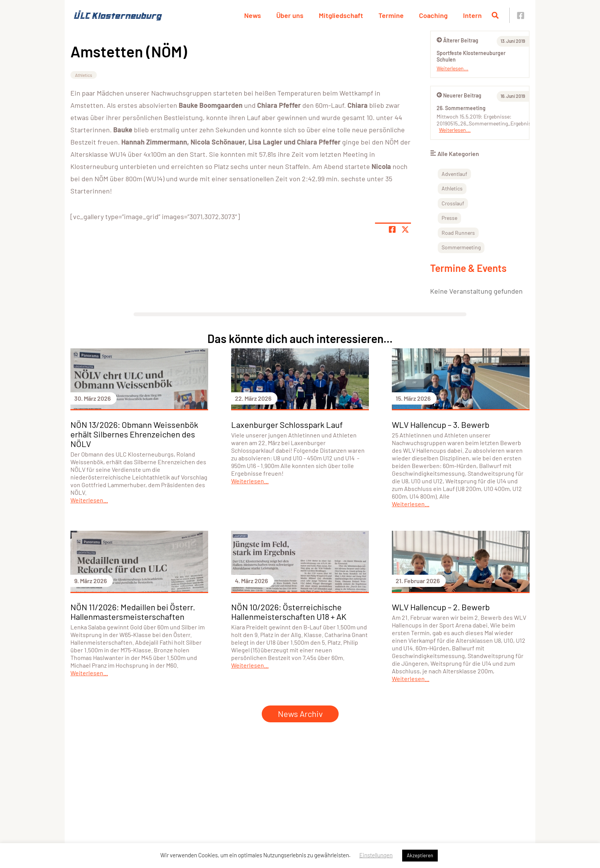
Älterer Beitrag (457, 40)
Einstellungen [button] (376, 855)
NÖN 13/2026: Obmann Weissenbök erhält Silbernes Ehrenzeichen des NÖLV (134, 434)
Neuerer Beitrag (459, 95)
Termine (391, 15)
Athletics (84, 75)
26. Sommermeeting (461, 108)
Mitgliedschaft (341, 15)
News (253, 15)
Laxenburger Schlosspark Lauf (287, 424)
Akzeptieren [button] (420, 855)
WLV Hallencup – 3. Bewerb (441, 424)
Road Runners (458, 233)
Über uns (290, 15)
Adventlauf (454, 174)
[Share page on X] (405, 229)
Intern (472, 15)
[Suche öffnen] (495, 15)
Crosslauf (453, 203)
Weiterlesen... (452, 68)
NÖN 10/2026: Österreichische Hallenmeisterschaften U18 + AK (289, 612)
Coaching (433, 15)
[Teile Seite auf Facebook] (392, 229)
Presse (449, 218)
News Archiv (300, 714)
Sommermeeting (461, 247)
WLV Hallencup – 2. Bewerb (441, 607)
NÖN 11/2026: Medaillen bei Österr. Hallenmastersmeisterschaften (133, 612)
